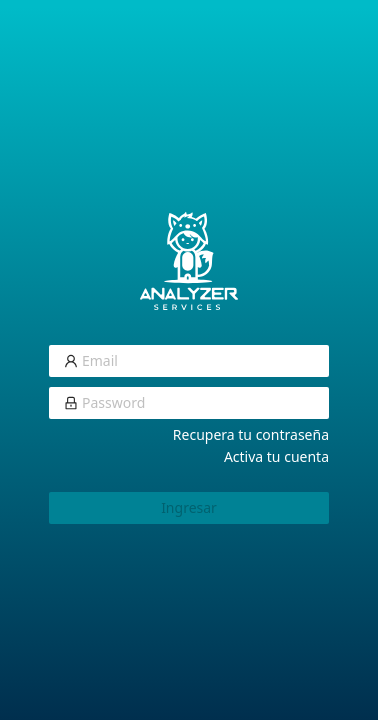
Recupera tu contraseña (251, 434)
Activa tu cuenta (276, 456)
